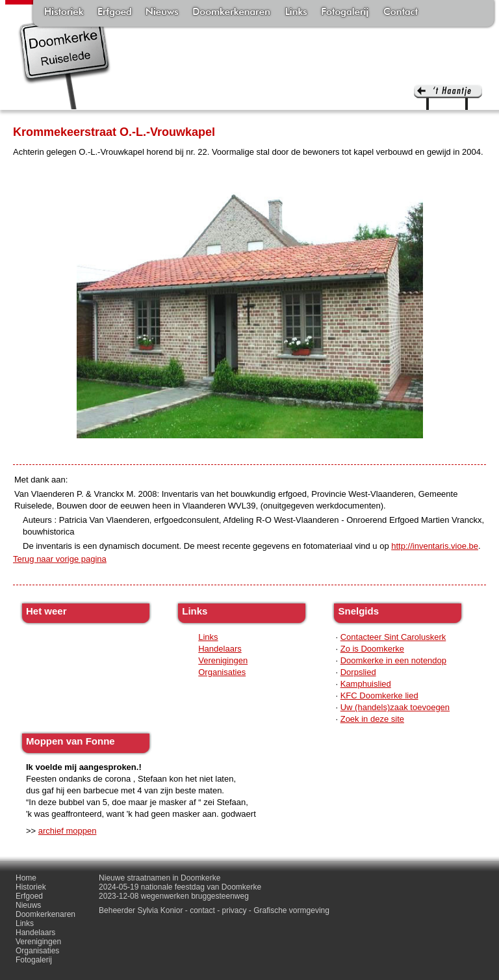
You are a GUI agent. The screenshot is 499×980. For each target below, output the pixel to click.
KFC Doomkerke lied (379, 695)
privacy (235, 910)
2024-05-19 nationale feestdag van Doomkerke (180, 887)
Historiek (64, 13)
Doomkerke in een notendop (393, 660)
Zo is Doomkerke (372, 649)
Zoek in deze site (372, 719)
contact (202, 910)
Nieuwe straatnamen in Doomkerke (160, 878)
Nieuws (162, 13)
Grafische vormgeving (291, 910)
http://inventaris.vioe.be (435, 546)
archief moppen (68, 831)
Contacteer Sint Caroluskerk (393, 637)
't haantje (448, 97)
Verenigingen (223, 660)
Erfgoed (115, 13)
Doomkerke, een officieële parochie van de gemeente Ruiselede (65, 61)
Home (26, 878)
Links (296, 13)
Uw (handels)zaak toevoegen (395, 707)
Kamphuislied (366, 684)
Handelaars (220, 649)
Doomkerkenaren (231, 13)
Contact (401, 13)
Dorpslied (358, 672)
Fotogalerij (345, 13)
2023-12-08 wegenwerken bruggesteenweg (174, 896)
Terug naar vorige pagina (60, 559)
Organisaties (222, 672)
